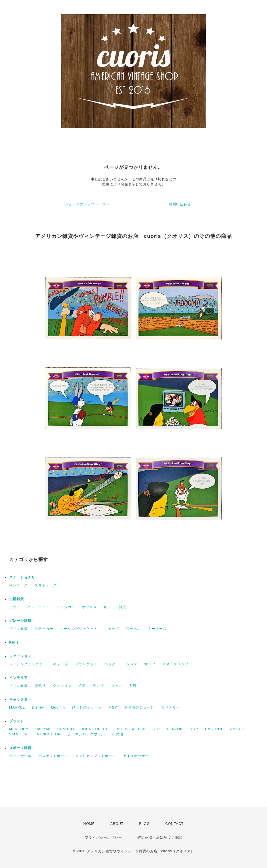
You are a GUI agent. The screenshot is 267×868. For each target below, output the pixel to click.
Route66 (43, 729)
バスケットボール (53, 756)
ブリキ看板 (18, 629)
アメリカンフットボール (96, 756)
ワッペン (133, 629)
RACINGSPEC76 (130, 729)
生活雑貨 (17, 599)
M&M (113, 707)
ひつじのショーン (87, 707)
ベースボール (20, 756)
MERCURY (19, 729)
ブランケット (86, 664)
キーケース (157, 629)
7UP (194, 729)
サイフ (150, 664)
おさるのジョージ (139, 707)
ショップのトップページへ (87, 204)
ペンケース (18, 585)
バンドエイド (38, 607)
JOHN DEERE (95, 729)
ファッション (20, 656)
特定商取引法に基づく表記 (160, 837)
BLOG (145, 824)
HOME (89, 824)
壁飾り (40, 686)
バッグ (110, 664)
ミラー (15, 607)
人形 (133, 686)
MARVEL (17, 707)
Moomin (58, 707)
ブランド (17, 721)
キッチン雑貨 (115, 607)
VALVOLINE (20, 734)
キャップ (112, 629)
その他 (118, 734)
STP (156, 729)
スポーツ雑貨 (20, 748)
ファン (116, 686)
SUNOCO (66, 729)
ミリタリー (171, 707)
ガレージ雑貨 (20, 621)
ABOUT (117, 824)
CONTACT (174, 824)
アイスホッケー (136, 756)
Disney (38, 707)
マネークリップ (175, 664)
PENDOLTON (49, 734)
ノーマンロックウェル (86, 734)
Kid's (14, 642)
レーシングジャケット (79, 629)
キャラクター (20, 699)
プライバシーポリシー (103, 837)
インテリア (18, 678)
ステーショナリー (24, 577)
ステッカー (66, 607)
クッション (62, 686)
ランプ (98, 686)
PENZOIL (175, 729)
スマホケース (46, 585)
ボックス (89, 607)
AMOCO (237, 729)
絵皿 (82, 686)
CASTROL (214, 729)
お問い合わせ (180, 204)
